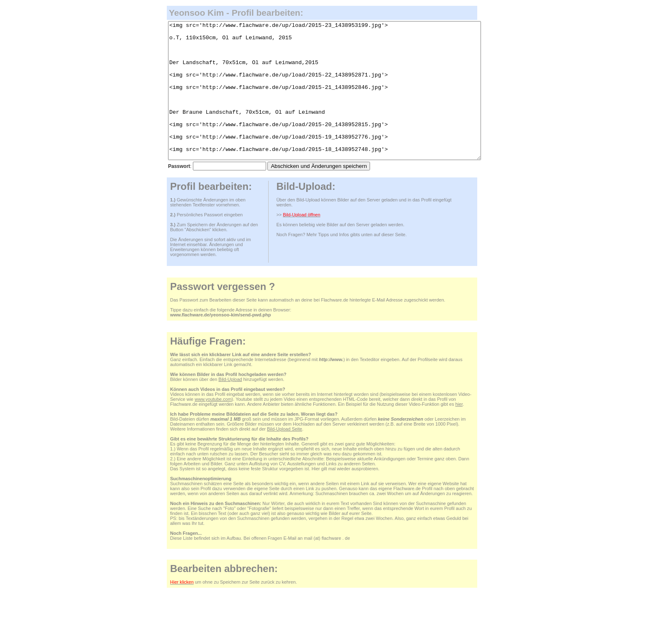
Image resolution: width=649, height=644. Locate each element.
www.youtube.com (213, 426)
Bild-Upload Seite (285, 456)
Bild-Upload (230, 407)
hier (459, 431)
